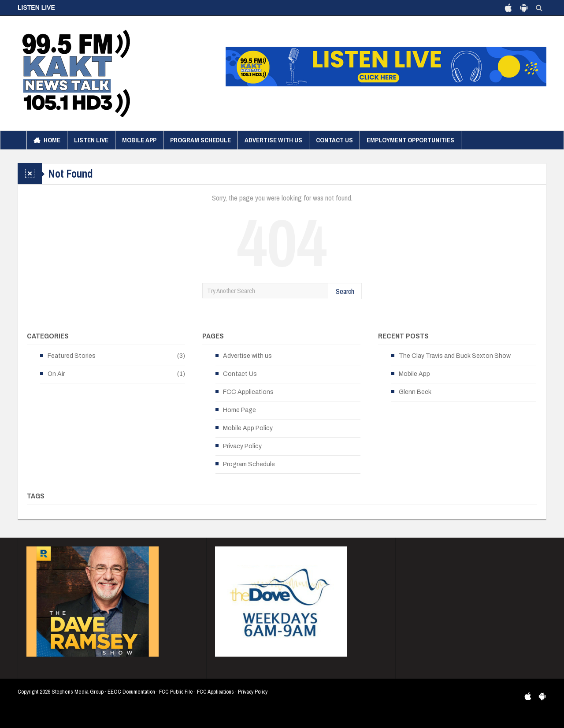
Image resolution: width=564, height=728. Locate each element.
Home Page (239, 410)
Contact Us (334, 140)
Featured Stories (72, 356)
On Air (56, 374)
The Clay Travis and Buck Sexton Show (455, 356)
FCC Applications (248, 392)
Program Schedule (200, 140)
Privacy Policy (242, 446)
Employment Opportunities (410, 140)
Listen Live (91, 140)
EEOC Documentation (131, 692)
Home (47, 140)
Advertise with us (273, 140)
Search (345, 291)
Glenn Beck (415, 392)
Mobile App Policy (248, 428)
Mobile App (139, 140)
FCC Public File (176, 692)
